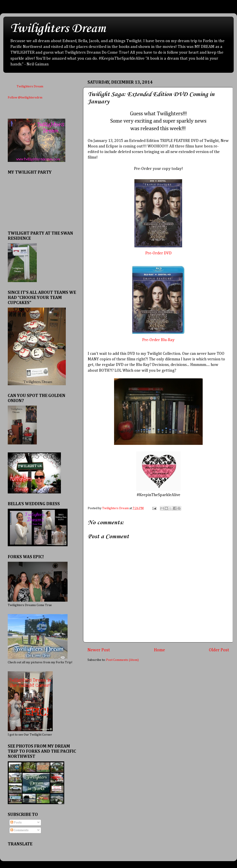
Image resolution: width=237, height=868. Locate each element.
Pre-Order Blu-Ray (158, 340)
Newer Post (99, 650)
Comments (19, 830)
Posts (16, 823)
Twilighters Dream (58, 29)
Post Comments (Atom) (122, 660)
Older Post (219, 650)
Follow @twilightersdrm (25, 98)
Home (159, 650)
